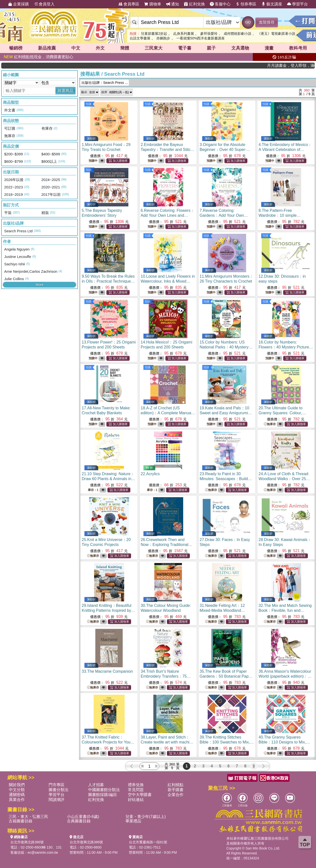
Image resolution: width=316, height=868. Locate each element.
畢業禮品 (133, 821)
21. (109, 479)
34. (166, 676)
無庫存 (270, 424)
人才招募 (96, 785)
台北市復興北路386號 (27, 842)
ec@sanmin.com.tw (43, 852)
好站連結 (136, 800)
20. (282, 413)
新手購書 (176, 790)
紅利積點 (176, 785)
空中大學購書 (140, 795)
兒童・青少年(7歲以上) (146, 817)
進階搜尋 (267, 22)
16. (286, 347)
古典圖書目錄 (79, 821)
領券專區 (246, 4)
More (39, 285)
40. (284, 742)
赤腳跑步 (163, 38)
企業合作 (176, 795)
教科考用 (298, 48)
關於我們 (17, 785)
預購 (89, 104)
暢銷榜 (16, 48)
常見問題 (136, 790)
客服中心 (220, 4)
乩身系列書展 (184, 34)
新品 (47, 48)
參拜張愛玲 (209, 34)
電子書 (185, 48)
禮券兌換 (136, 785)
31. (222, 610)
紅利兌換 (194, 4)
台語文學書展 (140, 38)
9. (108, 281)
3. (225, 150)
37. (108, 742)
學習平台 (297, 4)
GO (248, 22)
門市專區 (57, 785)
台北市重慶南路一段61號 (148, 842)
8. (279, 215)
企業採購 (19, 4)
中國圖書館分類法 (104, 790)
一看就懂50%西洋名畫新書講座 (200, 38)
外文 (100, 48)
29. (108, 610)
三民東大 (154, 48)
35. (226, 676)
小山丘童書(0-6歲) (83, 817)
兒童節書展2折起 (154, 34)
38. (167, 742)
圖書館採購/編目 (102, 795)
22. (150, 474)
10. (168, 281)
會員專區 (129, 4)
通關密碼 (17, 795)
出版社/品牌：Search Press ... (105, 83)
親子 (211, 48)
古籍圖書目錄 (20, 821)
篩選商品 (65, 91)
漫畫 (269, 48)
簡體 (125, 48)
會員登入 (44, 4)
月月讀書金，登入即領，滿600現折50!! (301, 65)
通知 (173, 4)
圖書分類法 (59, 790)
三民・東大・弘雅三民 (28, 817)
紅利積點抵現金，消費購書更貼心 (39, 57)
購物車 (153, 4)
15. (226, 347)
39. (227, 742)
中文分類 (17, 790)
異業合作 (17, 800)
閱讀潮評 (57, 800)
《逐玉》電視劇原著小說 (276, 34)
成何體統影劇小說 (237, 34)
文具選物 (240, 48)
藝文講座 (272, 4)
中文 (76, 48)
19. (226, 413)
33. (107, 671)
